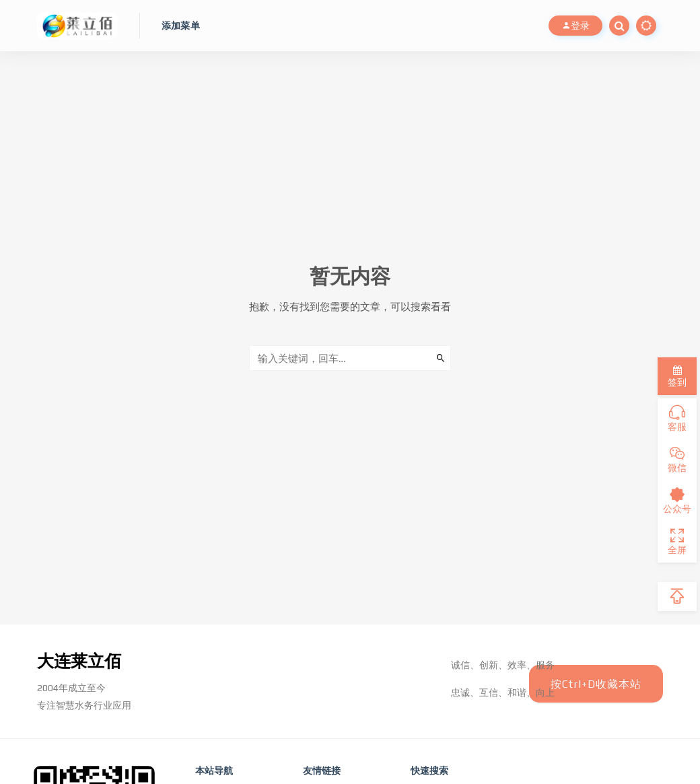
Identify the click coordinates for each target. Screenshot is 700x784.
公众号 (677, 501)
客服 (677, 419)
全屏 (677, 542)
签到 (677, 377)
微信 (677, 460)
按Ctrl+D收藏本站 (595, 684)
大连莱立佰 (81, 661)
